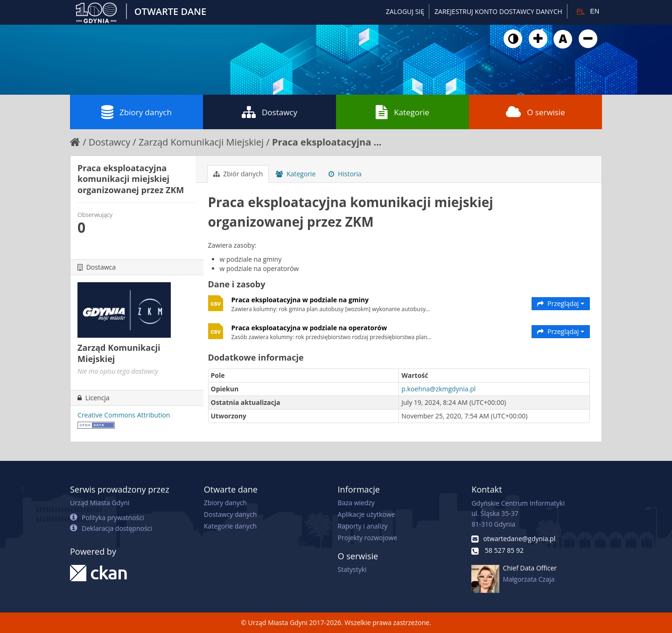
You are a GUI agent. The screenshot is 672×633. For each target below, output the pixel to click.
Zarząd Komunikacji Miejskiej (201, 142)
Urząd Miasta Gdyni (100, 503)
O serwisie (535, 112)
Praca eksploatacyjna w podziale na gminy (300, 300)
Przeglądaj (561, 303)
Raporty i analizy (363, 526)
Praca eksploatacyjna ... (327, 142)
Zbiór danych (238, 174)
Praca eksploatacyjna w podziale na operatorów (309, 328)
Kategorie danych (230, 526)
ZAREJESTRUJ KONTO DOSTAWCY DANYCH (498, 11)
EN (595, 11)
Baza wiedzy (356, 503)
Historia (345, 174)
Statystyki (352, 569)
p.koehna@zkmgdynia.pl (438, 389)
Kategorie (402, 112)
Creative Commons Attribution (124, 415)
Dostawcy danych (230, 514)
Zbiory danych (136, 112)
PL (580, 11)
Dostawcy (269, 112)
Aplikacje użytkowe (367, 514)
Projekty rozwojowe (368, 538)
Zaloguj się (405, 11)
